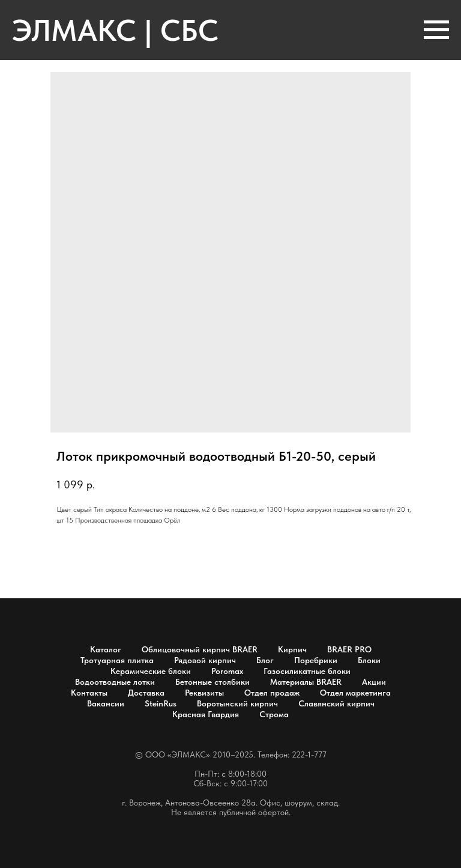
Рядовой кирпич (205, 660)
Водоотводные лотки (115, 682)
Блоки (369, 660)
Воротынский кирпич (237, 703)
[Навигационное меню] (436, 30)
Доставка (146, 693)
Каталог (106, 649)
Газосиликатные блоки (307, 671)
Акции (374, 682)
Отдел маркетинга (355, 693)
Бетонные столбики (212, 682)
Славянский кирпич (336, 703)
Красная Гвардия (206, 714)
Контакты (89, 693)
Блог (265, 660)
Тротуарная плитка (117, 660)
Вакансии (106, 703)
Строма (274, 714)
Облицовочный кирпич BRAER (200, 649)
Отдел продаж (272, 693)
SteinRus (161, 703)
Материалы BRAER (306, 682)
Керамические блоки (151, 671)
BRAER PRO (349, 649)
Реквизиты (204, 693)
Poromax (227, 671)
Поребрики (316, 660)
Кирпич (292, 649)
